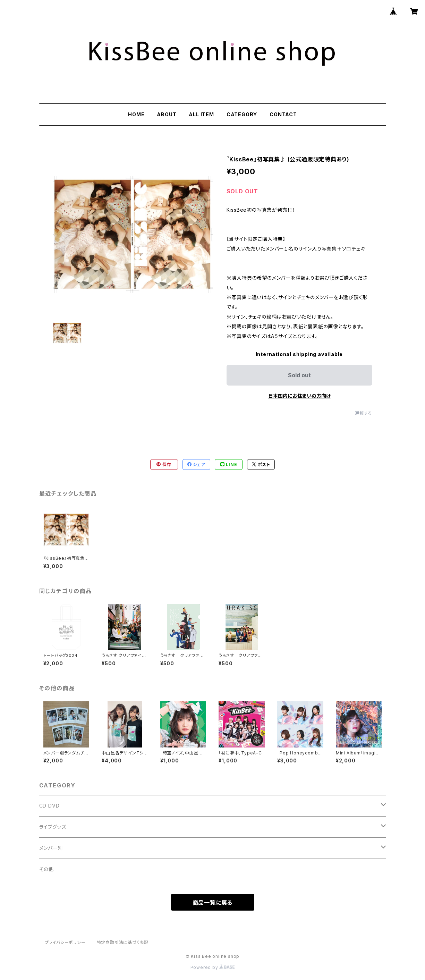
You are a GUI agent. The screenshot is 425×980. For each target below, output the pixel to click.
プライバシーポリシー (65, 942)
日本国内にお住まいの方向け (299, 396)
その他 (46, 869)
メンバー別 (51, 848)
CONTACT (283, 114)
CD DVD (49, 806)
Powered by (213, 967)
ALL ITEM (201, 114)
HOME (136, 114)
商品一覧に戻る (213, 903)
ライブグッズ (53, 827)
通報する (363, 413)
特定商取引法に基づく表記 (123, 942)
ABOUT (167, 114)
